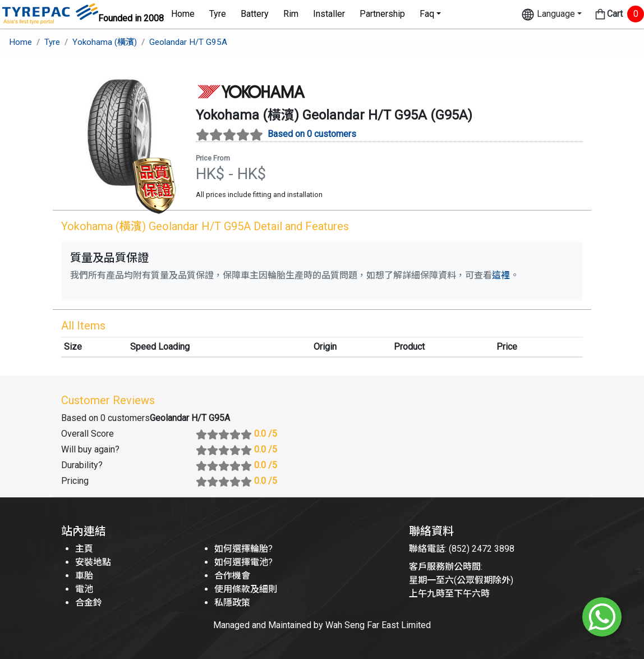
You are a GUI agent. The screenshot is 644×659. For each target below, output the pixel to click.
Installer (329, 14)
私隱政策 (232, 603)
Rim (291, 14)
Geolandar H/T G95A (188, 42)
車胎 (84, 576)
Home (183, 14)
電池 (84, 589)
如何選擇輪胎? (243, 549)
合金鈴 (89, 603)
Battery (255, 14)
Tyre (218, 14)
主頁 (84, 549)
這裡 (501, 275)
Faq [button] (427, 14)
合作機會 (232, 576)
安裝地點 (93, 562)
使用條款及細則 (246, 589)
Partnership (382, 14)
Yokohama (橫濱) (105, 42)
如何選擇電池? (243, 562)
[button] (551, 14)
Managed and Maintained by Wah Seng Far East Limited (322, 625)
